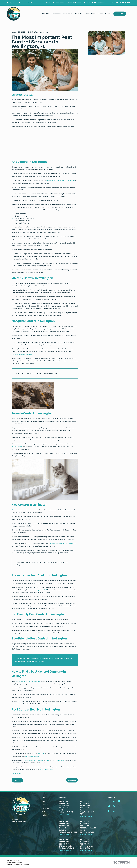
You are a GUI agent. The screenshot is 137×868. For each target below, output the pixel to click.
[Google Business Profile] (114, 801)
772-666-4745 (85, 826)
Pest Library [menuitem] (91, 14)
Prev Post (17, 780)
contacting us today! (46, 769)
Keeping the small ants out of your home (61, 180)
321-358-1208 (64, 806)
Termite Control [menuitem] (104, 14)
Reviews (87, 3)
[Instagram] (114, 806)
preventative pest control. (38, 590)
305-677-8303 (85, 844)
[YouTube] (119, 801)
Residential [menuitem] (56, 14)
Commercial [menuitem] (68, 14)
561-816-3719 (85, 806)
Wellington (41, 754)
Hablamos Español (99, 3)
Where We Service (74, 3)
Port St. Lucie (28, 760)
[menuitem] (9, 864)
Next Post (72, 780)
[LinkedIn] (109, 811)
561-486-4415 (123, 3)
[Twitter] (119, 806)
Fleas (14, 510)
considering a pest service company (28, 681)
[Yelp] (114, 811)
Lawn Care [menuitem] (79, 14)
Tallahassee (60, 760)
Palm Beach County (32, 756)
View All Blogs (16, 774)
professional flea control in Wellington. (63, 543)
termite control (17, 446)
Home (48, 3)
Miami (47, 760)
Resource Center (59, 3)
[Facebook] (109, 801)
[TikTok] (109, 806)
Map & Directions (65, 814)
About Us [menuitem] (46, 14)
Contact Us (120, 14)
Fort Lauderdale (39, 760)
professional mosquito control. (22, 354)
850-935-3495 (64, 844)
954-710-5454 (64, 826)
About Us (45, 805)
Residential (45, 808)
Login (111, 3)
